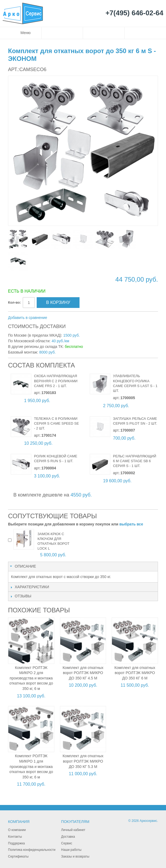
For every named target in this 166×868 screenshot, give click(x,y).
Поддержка (16, 843)
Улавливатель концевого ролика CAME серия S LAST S (133, 381)
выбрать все (131, 524)
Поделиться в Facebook (69, 318)
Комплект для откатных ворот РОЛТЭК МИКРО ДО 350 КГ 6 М (135, 673)
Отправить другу (58, 318)
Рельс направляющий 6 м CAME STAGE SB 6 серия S (135, 461)
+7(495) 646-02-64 (134, 13)
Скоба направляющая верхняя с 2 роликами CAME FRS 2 (56, 381)
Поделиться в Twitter (80, 318)
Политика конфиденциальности (32, 850)
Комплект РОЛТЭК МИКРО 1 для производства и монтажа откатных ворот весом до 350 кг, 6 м (31, 766)
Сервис (67, 843)
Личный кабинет (73, 830)
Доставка (68, 837)
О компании (17, 830)
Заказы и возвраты (75, 856)
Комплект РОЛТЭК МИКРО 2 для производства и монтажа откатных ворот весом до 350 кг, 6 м (31, 678)
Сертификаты (18, 856)
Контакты (15, 837)
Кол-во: (14, 302)
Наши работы (71, 850)
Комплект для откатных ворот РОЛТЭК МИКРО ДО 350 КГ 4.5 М (83, 673)
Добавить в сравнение (28, 318)
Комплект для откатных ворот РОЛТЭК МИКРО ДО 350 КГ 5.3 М (83, 761)
